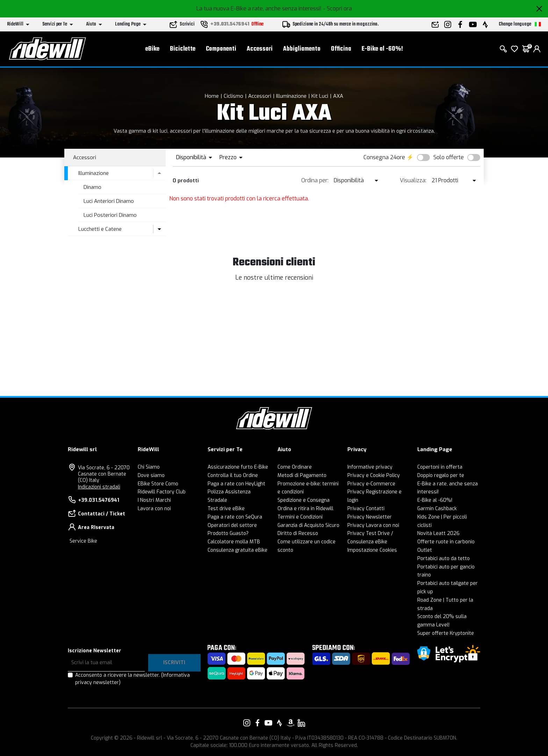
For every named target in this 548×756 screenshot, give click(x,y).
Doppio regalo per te (441, 475)
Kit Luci (320, 96)
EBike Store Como (158, 484)
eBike (152, 49)
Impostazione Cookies (372, 550)
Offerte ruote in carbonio (446, 542)
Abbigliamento (302, 49)
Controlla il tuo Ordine (233, 475)
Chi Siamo (149, 467)
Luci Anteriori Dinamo (109, 201)
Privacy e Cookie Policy (374, 475)
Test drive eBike (226, 509)
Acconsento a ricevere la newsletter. (132, 679)
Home (212, 96)
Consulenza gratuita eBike (237, 550)
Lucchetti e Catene (100, 229)
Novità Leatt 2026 (438, 533)
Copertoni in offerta (440, 467)
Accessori (260, 49)
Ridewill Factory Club (162, 492)
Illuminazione (291, 96)
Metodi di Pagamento (302, 475)
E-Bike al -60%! (382, 49)
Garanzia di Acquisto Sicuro (308, 525)
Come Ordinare (295, 467)
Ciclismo (233, 96)
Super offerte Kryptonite (446, 633)
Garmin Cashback (437, 509)
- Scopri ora (337, 9)
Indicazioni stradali (99, 487)
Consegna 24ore (384, 157)
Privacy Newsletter (370, 517)
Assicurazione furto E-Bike (238, 467)
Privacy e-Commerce (371, 484)
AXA (338, 96)
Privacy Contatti (366, 509)
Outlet (425, 550)
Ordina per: (315, 180)
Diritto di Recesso (298, 533)
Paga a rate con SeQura (235, 517)
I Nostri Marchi (154, 500)
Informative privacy (370, 467)
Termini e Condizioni (300, 517)
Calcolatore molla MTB (234, 542)
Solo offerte (449, 157)
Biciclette (183, 49)
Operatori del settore (232, 525)
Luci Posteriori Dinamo (110, 215)
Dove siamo (151, 475)
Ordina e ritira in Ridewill (305, 509)
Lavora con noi (154, 509)
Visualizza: (413, 180)
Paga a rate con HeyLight (236, 484)
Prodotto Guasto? (228, 533)
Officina (341, 49)
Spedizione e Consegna (304, 500)
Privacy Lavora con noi (373, 525)
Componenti (221, 49)
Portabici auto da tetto (444, 559)
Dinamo (92, 187)
